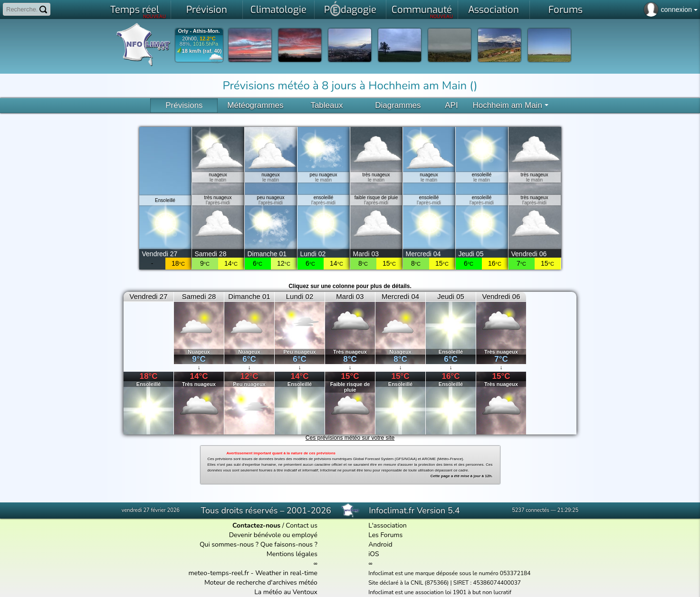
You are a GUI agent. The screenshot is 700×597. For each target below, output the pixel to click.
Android (380, 544)
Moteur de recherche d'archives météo (261, 583)
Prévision (207, 10)
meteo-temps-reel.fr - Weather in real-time (253, 573)
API (451, 105)
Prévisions (184, 105)
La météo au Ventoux (286, 592)
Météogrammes (255, 105)
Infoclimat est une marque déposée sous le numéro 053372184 (449, 573)
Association (494, 10)
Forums (566, 10)
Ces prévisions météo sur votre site (350, 438)
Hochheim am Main (510, 105)
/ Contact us (275, 525)
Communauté (422, 11)
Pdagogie (350, 9)
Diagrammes (398, 105)
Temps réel (138, 11)
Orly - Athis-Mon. (199, 31)
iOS (374, 554)
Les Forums (385, 535)
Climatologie (278, 10)
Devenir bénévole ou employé (273, 535)
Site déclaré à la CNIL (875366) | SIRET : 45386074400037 (445, 583)
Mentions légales (292, 554)
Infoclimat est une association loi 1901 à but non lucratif (440, 592)
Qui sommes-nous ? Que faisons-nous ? (259, 544)
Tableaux (326, 105)
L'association (388, 525)
